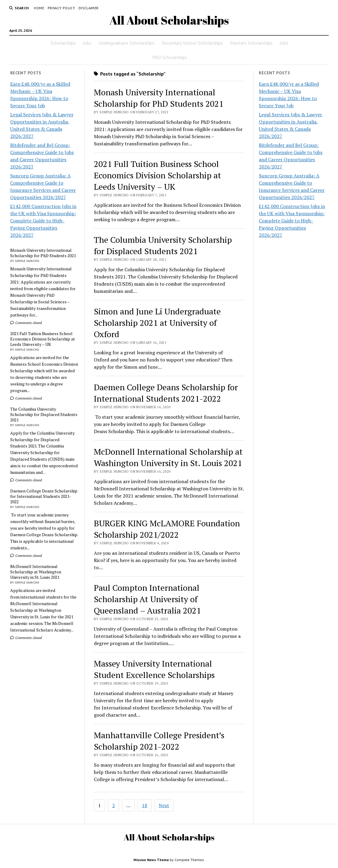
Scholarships (63, 43)
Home (39, 8)
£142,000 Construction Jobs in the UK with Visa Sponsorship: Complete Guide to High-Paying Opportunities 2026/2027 (43, 221)
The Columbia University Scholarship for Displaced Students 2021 (44, 415)
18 (145, 805)
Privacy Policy (61, 8)
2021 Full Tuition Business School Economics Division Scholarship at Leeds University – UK (43, 339)
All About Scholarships (169, 20)
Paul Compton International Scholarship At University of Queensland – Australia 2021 (147, 599)
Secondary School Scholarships (192, 43)
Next (164, 805)
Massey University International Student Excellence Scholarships (154, 669)
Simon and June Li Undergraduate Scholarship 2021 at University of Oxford (157, 323)
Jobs (87, 43)
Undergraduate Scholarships (127, 43)
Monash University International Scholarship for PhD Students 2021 (43, 253)
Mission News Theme (151, 860)
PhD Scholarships (170, 57)
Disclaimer (89, 8)
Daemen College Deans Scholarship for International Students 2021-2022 (44, 496)
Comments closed (26, 323)
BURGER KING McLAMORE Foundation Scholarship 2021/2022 (167, 529)
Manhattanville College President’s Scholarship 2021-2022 (159, 741)
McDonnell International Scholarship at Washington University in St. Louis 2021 (36, 572)
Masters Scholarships (251, 43)
